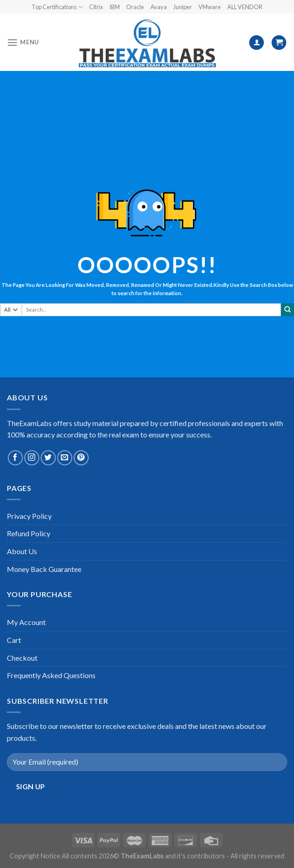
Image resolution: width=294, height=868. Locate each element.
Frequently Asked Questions (51, 675)
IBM (115, 7)
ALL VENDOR (245, 7)
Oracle (135, 7)
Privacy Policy (29, 516)
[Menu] (23, 42)
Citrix (96, 7)
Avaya (159, 7)
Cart (14, 640)
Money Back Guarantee (44, 569)
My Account (26, 622)
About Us (22, 551)
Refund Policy (29, 533)
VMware (210, 7)
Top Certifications (57, 7)
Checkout (22, 658)
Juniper (183, 7)
